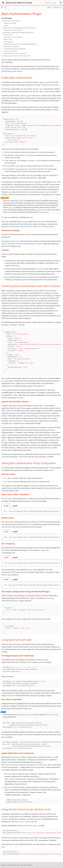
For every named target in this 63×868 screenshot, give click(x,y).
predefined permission (25, 205)
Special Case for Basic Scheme (13, 30)
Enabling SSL (15, 265)
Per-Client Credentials (10, 51)
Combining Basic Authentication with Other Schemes (19, 28)
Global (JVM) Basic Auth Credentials (15, 53)
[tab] (6, 506)
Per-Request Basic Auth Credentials (15, 49)
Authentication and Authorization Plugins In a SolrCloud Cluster (31, 226)
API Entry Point (8, 35)
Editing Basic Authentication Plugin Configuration (18, 32)
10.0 (49, 7)
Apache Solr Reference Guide (19, 3)
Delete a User (8, 39)
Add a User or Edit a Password (13, 37)
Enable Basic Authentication (11, 21)
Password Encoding (10, 23)
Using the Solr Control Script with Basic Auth (16, 56)
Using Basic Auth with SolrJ (11, 46)
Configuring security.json (50, 85)
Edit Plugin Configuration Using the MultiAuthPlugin (20, 44)
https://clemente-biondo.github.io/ (24, 244)
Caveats (6, 25)
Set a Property (8, 42)
